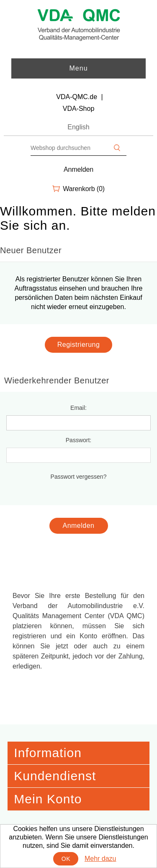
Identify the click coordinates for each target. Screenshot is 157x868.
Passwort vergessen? (79, 477)
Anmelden (78, 169)
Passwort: (78, 440)
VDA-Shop (79, 109)
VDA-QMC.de (77, 97)
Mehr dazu (100, 859)
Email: (78, 408)
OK (66, 859)
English (78, 127)
